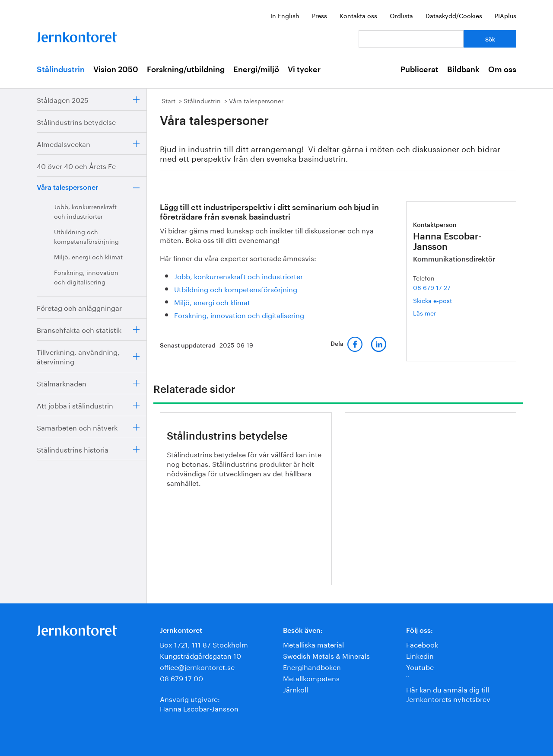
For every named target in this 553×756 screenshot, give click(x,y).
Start (168, 100)
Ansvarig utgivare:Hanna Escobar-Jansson (199, 703)
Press (319, 15)
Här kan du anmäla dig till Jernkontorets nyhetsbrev (448, 694)
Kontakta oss (358, 15)
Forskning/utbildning (186, 70)
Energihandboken (312, 666)
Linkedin (420, 655)
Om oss (502, 70)
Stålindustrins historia (73, 449)
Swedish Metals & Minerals (326, 655)
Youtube (420, 666)
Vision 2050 (116, 70)
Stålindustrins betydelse (76, 121)
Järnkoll (296, 689)
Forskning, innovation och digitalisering (86, 277)
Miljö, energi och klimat (88, 256)
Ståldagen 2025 (63, 99)
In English (285, 15)
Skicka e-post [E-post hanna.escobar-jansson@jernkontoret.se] (432, 300)
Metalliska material (313, 644)
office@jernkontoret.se (197, 666)
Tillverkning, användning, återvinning (78, 356)
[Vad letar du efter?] (411, 39)
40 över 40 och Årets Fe (76, 165)
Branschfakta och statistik (79, 329)
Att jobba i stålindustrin (75, 405)
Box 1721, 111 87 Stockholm (204, 644)
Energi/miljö (256, 70)
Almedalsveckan (64, 143)
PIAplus (505, 15)
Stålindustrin (61, 70)
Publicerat (420, 70)
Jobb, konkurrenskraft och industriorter (85, 211)
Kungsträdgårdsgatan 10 (200, 655)
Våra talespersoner (67, 188)
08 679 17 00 (181, 678)
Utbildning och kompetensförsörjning (86, 236)
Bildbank (463, 70)
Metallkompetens (311, 678)
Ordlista (401, 15)
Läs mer (437, 313)
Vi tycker (304, 70)
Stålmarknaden (62, 383)
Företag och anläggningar (79, 307)
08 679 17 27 (432, 287)
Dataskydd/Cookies (454, 15)
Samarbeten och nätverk (77, 427)
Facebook (422, 644)
